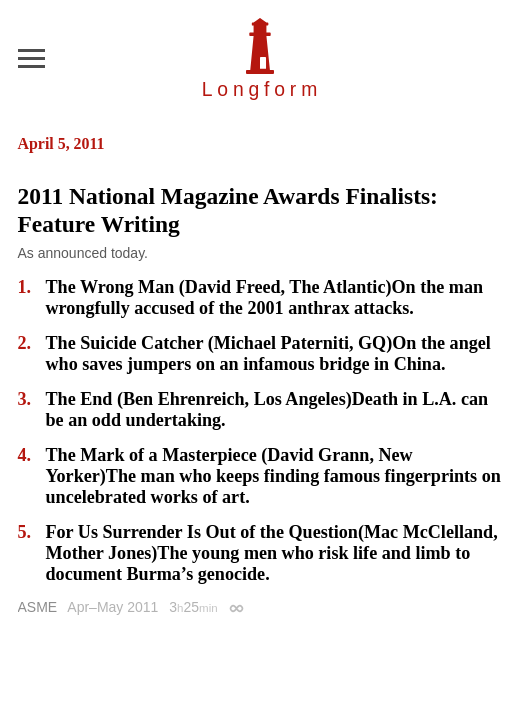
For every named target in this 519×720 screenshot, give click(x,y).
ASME (38, 607)
